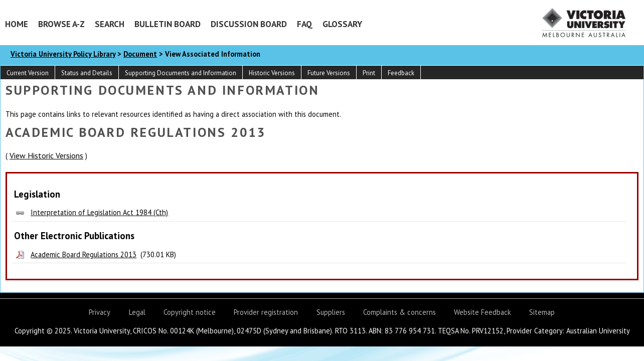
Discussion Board (249, 24)
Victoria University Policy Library (63, 54)
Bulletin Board (168, 24)
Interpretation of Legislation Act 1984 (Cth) (99, 212)
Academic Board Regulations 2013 (84, 254)
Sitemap (542, 312)
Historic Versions (272, 73)
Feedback (401, 73)
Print (369, 73)
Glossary (342, 24)
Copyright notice (190, 312)
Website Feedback (482, 312)
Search (110, 24)
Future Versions (329, 73)
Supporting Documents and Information (181, 73)
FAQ (305, 24)
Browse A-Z (61, 24)
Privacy (100, 312)
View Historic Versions (46, 155)
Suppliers (331, 312)
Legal (137, 312)
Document (140, 54)
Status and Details (87, 73)
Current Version (28, 73)
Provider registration (266, 312)
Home (17, 24)
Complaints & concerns (399, 312)
